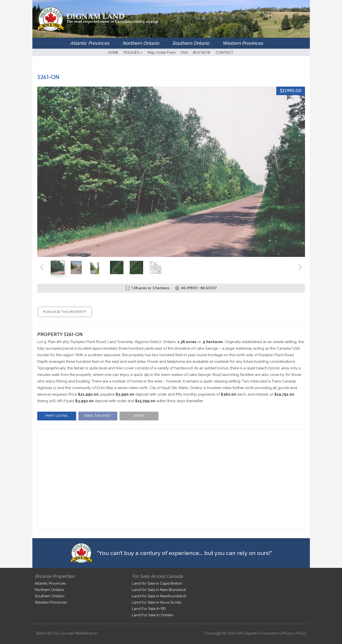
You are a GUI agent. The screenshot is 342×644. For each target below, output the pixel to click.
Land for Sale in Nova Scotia (157, 602)
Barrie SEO (45, 633)
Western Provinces (243, 43)
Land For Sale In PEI (149, 609)
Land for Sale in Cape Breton (157, 583)
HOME (113, 53)
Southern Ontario (191, 43)
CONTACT (224, 53)
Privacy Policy (294, 633)
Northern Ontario (141, 43)
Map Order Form (162, 53)
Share (139, 416)
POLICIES (133, 53)
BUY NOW (202, 53)
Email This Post (98, 416)
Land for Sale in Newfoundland (159, 596)
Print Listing (56, 416)
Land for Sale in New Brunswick (159, 590)
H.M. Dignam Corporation (258, 633)
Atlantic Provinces (90, 43)
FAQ (184, 53)
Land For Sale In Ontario (153, 615)
